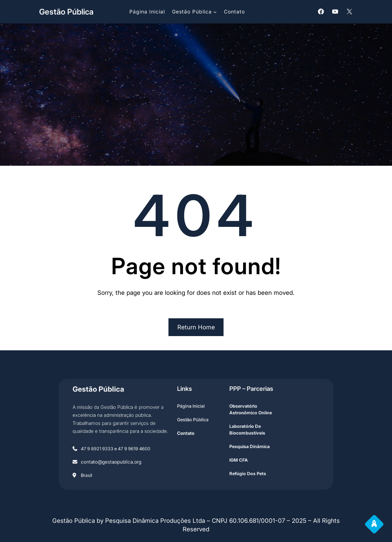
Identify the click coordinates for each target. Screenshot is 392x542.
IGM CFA (231, 455)
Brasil (107, 468)
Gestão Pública (66, 11)
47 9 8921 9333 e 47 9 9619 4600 (130, 446)
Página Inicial (192, 411)
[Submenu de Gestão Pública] (215, 11)
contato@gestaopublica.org (127, 457)
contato (188, 433)
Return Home (196, 327)
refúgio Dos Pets (238, 466)
